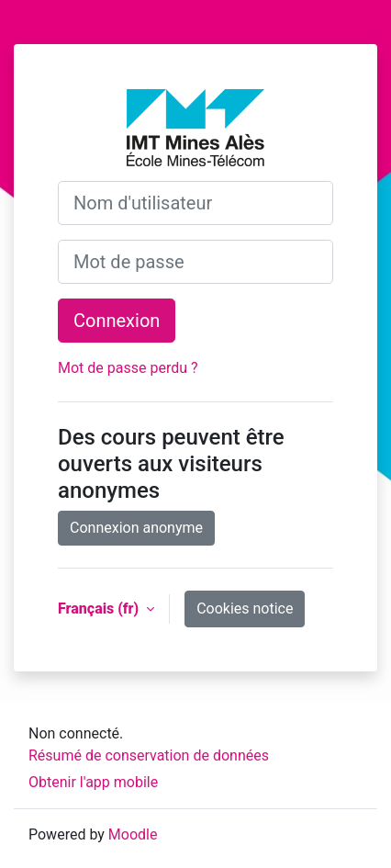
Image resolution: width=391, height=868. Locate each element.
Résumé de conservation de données (149, 755)
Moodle (133, 834)
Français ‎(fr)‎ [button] (100, 609)
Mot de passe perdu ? (128, 368)
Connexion (117, 321)
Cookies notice (245, 609)
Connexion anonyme (136, 528)
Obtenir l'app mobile (93, 782)
